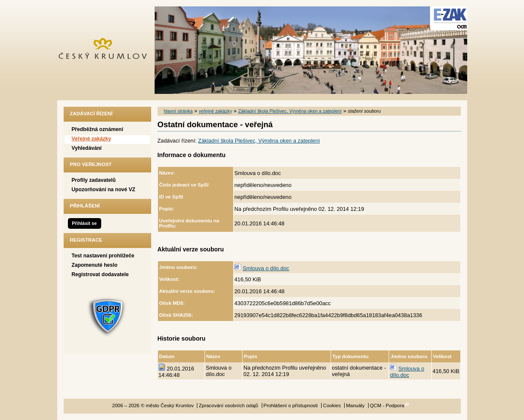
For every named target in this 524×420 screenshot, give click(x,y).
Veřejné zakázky (92, 139)
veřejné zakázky (215, 111)
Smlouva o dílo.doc (266, 268)
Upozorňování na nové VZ (104, 190)
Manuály (355, 405)
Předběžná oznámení (98, 129)
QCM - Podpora (387, 405)
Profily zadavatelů (94, 180)
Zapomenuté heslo (95, 265)
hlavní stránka (179, 111)
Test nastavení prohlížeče (103, 256)
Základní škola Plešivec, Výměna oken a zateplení (290, 111)
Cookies (332, 405)
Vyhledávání (87, 148)
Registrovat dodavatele (100, 274)
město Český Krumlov (107, 50)
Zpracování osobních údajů (229, 405)
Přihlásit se (84, 223)
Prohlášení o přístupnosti (291, 405)
